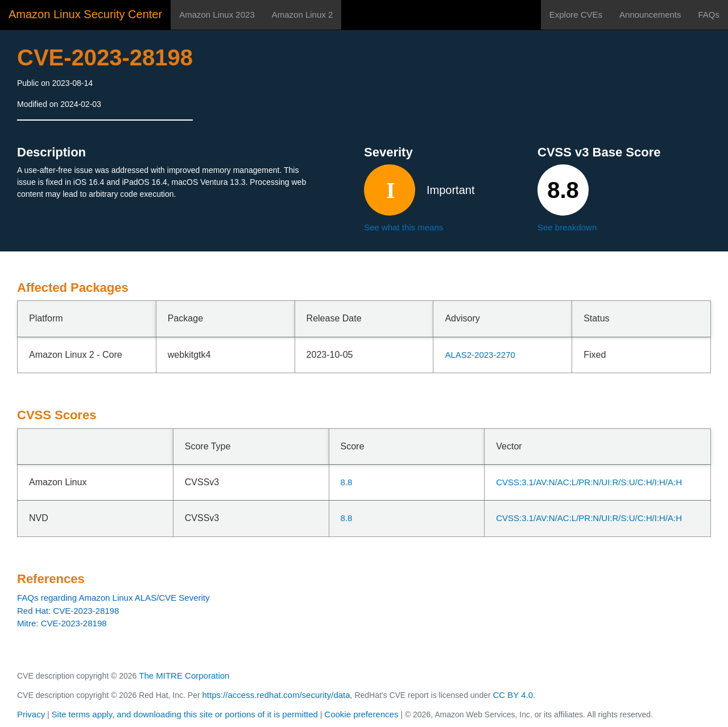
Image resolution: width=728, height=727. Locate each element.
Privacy (31, 714)
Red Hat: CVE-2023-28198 (68, 611)
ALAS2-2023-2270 (480, 355)
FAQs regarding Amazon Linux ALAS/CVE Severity (113, 598)
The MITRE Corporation (184, 676)
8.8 (347, 482)
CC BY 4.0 (513, 695)
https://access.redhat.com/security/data (276, 695)
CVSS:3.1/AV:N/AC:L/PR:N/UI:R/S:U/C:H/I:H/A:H (589, 482)
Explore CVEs (576, 15)
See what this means (404, 227)
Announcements (650, 15)
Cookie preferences (361, 714)
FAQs (709, 15)
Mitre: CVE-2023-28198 (62, 623)
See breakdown (567, 227)
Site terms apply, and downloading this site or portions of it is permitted (185, 714)
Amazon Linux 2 (303, 15)
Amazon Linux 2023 (217, 15)
